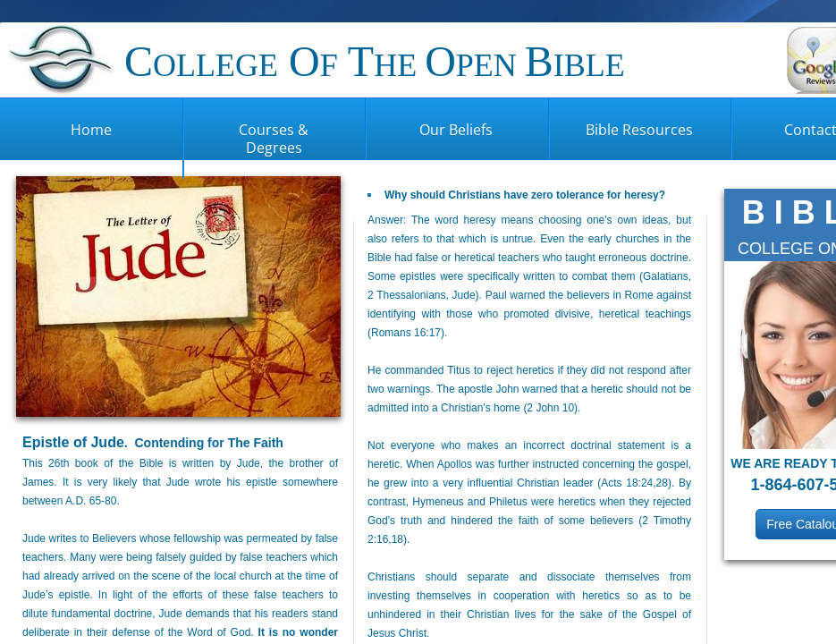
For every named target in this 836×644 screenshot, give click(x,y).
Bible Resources (639, 130)
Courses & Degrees (274, 139)
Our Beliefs (456, 130)
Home (91, 130)
